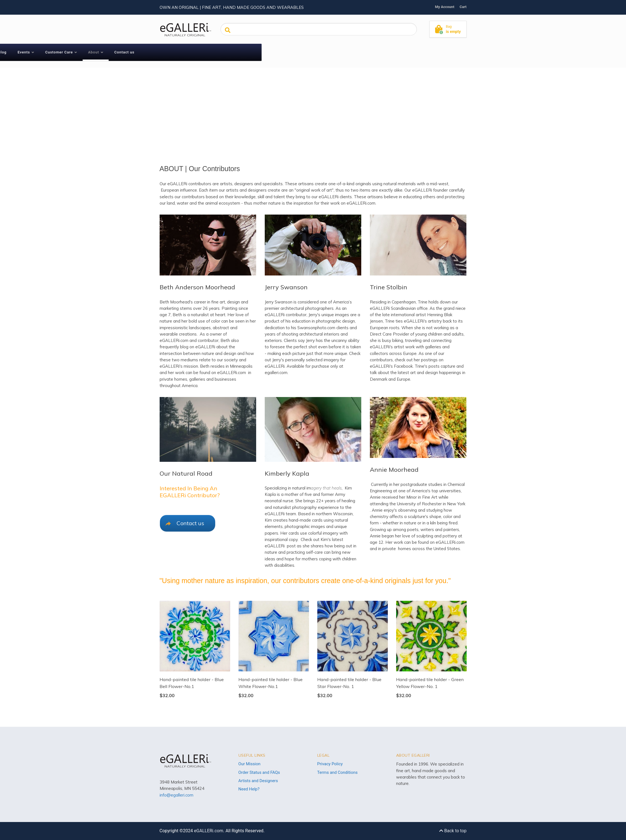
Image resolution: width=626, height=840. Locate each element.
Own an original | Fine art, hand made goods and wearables (232, 7)
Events (229, 52)
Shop (179, 52)
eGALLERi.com (209, 831)
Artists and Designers (258, 781)
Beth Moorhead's (176, 302)
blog (184, 347)
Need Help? (249, 789)
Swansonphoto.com (316, 328)
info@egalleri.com (176, 795)
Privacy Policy (330, 764)
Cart (463, 7)
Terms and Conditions (337, 772)
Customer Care (264, 52)
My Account (445, 7)
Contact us (329, 52)
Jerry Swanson (279, 302)
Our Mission (250, 764)
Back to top (453, 831)
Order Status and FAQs (259, 772)
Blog (207, 52)
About (299, 52)
